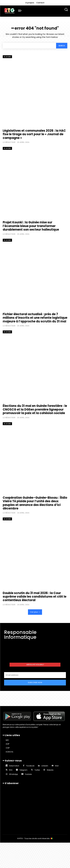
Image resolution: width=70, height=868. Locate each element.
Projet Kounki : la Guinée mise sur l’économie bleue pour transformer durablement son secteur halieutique (31, 226)
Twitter (37, 770)
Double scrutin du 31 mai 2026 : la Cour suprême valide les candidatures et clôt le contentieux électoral (35, 597)
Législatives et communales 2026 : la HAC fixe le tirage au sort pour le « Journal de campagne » (34, 134)
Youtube (28, 774)
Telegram (23, 770)
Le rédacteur (9, 142)
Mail (57, 766)
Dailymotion (14, 766)
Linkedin (45, 766)
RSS (11, 770)
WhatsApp (14, 774)
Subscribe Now (35, 683)
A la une (7, 57)
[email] (35, 675)
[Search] (62, 46)
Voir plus (35, 612)
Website (50, 770)
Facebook (30, 766)
